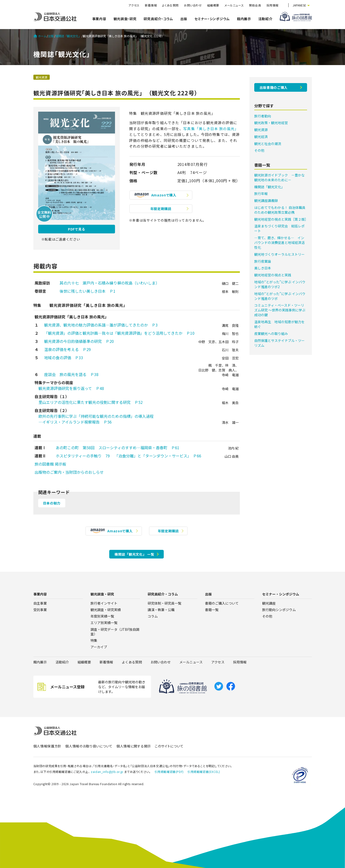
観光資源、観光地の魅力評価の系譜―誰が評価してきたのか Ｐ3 (101, 325)
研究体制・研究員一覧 (164, 603)
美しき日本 (263, 268)
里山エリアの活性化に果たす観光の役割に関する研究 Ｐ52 (89, 402)
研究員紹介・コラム (158, 19)
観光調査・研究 (125, 19)
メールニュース (234, 5)
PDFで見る (76, 229)
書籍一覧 (212, 610)
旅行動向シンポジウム (279, 610)
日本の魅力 (52, 503)
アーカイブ (99, 647)
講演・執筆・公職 (161, 610)
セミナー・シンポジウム (212, 19)
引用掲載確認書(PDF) (169, 772)
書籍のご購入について (222, 603)
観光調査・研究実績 (106, 610)
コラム (153, 616)
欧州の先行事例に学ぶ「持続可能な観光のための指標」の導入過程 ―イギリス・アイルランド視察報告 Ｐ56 (94, 419)
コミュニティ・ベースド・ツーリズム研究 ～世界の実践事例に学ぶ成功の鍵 (280, 310)
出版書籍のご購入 (274, 87)
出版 (184, 19)
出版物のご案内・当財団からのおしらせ (69, 472)
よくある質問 (170, 5)
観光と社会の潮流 (268, 144)
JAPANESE (299, 5)
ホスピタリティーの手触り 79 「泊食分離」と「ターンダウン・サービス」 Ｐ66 (127, 456)
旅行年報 (261, 194)
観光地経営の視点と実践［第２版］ (281, 219)
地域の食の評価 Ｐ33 (64, 358)
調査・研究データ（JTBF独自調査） (115, 632)
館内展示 (244, 19)
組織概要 (213, 5)
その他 (259, 150)
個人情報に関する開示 (134, 746)
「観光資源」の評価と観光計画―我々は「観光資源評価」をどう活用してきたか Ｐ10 (119, 333)
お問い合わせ (193, 5)
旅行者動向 (263, 116)
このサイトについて (169, 746)
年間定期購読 (161, 209)
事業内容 (99, 19)
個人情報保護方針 (48, 746)
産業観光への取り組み (271, 334)
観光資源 (42, 77)
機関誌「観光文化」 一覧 (134, 554)
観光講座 (269, 603)
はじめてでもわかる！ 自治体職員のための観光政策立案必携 (280, 210)
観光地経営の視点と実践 (273, 275)
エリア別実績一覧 (104, 623)
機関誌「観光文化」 (68, 36)
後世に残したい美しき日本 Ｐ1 (84, 291)
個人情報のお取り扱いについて (89, 746)
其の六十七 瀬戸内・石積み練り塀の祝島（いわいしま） (108, 283)
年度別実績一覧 (102, 616)
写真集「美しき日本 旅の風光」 (211, 129)
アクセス (134, 5)
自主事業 (40, 603)
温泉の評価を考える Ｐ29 (67, 349)
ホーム (40, 36)
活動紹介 (265, 19)
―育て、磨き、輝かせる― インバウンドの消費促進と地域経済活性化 (279, 243)
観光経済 (261, 137)
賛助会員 (255, 5)
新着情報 (151, 5)
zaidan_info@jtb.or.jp (107, 772)
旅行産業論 (263, 261)
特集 (94, 640)
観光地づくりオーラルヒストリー (279, 254)
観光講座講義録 (266, 200)
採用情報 (272, 5)
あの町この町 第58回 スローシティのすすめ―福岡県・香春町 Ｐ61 (116, 448)
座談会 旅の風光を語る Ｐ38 (71, 374)
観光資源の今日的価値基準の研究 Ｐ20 (79, 341)
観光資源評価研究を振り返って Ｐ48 (69, 388)
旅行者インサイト (104, 603)
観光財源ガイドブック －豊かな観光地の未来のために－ (279, 177)
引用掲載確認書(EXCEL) (204, 772)
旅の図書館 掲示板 (50, 464)
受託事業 (40, 610)
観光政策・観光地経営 (271, 123)
